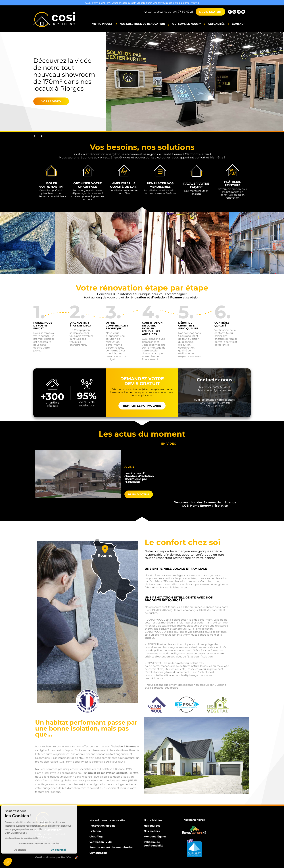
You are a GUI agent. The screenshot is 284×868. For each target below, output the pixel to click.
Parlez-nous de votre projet (43, 326)
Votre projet (102, 24)
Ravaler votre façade (196, 185)
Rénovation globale (102, 826)
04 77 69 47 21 (44, 841)
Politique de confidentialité (154, 844)
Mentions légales (155, 837)
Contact (238, 24)
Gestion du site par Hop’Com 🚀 (57, 857)
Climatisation (98, 853)
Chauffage (96, 837)
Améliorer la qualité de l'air (124, 185)
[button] (8, 862)
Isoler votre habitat (51, 185)
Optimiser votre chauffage (88, 185)
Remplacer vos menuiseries (160, 185)
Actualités (216, 24)
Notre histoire (153, 820)
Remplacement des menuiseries (111, 847)
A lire (129, 467)
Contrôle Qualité (222, 324)
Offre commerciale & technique (117, 326)
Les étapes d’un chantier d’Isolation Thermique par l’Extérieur (139, 478)
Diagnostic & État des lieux (80, 324)
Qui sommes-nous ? (186, 24)
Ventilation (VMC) (101, 842)
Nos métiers (152, 831)
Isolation (95, 831)
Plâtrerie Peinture (233, 183)
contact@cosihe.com (49, 844)
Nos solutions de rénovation (142, 24)
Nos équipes (152, 826)
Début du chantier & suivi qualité (188, 326)
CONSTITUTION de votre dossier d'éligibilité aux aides (152, 328)
